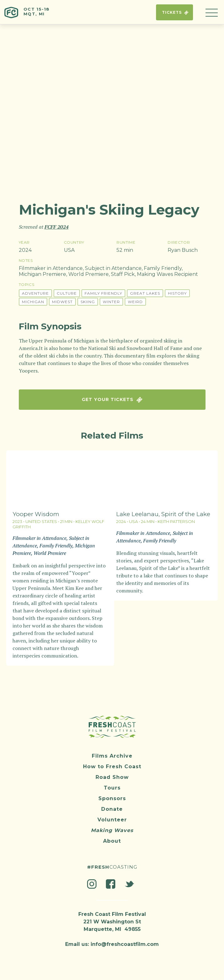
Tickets (175, 12)
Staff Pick (123, 274)
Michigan (33, 302)
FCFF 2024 (57, 227)
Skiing (88, 302)
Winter (111, 302)
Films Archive (112, 753)
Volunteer (112, 817)
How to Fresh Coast (112, 763)
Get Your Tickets (112, 400)
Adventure (35, 293)
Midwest (62, 302)
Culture (67, 293)
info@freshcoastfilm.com (125, 941)
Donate (112, 806)
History (177, 293)
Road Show (112, 774)
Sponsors (112, 795)
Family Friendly (163, 268)
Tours (112, 785)
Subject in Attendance (113, 268)
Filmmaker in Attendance (51, 268)
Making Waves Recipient (167, 274)
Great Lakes (145, 293)
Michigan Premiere (42, 274)
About (112, 838)
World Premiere (89, 274)
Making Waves (112, 827)
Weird (135, 302)
